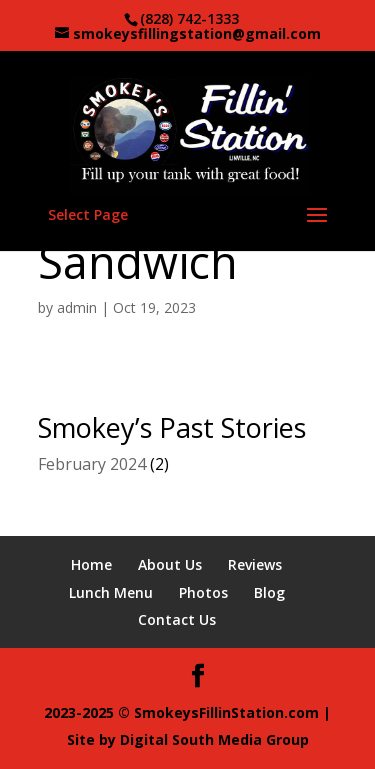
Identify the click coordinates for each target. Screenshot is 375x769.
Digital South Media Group (214, 739)
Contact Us (177, 619)
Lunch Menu (111, 592)
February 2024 (92, 464)
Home (91, 564)
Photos (203, 592)
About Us (170, 564)
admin (77, 307)
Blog (269, 592)
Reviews (255, 564)
